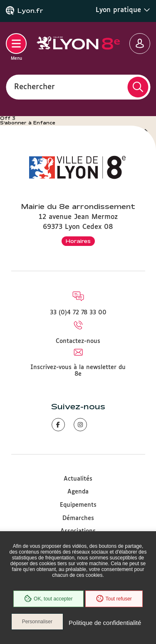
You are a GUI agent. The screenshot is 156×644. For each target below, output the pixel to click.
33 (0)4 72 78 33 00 (78, 313)
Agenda (78, 492)
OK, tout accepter (48, 599)
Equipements (78, 505)
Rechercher (35, 87)
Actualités (78, 479)
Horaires (78, 241)
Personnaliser (37, 622)
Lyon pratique (123, 10)
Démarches (78, 518)
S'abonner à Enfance (28, 123)
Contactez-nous (78, 341)
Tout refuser (114, 599)
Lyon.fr (30, 11)
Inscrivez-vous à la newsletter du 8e (78, 371)
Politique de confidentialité (105, 623)
